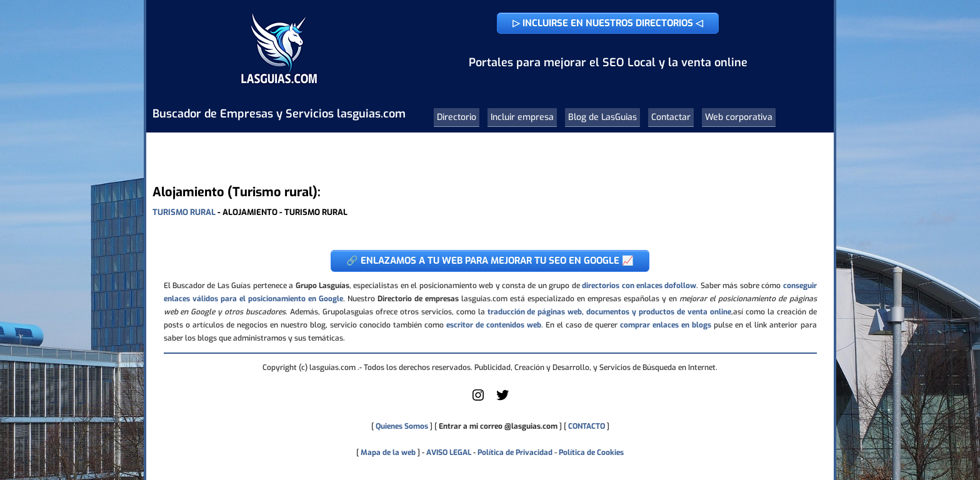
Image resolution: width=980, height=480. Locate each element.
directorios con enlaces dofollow (639, 286)
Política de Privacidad (515, 452)
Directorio (457, 117)
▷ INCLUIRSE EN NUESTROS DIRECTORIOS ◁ (608, 23)
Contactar (671, 117)
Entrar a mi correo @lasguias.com (498, 426)
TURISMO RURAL (184, 212)
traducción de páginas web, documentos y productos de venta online (609, 312)
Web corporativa (739, 117)
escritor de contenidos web (494, 325)
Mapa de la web (387, 452)
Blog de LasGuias (602, 117)
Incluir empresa (522, 117)
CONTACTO (587, 426)
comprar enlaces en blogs (666, 325)
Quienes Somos (402, 426)
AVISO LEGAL (449, 452)
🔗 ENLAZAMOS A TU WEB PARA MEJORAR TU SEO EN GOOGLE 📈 (490, 261)
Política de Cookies (591, 452)
